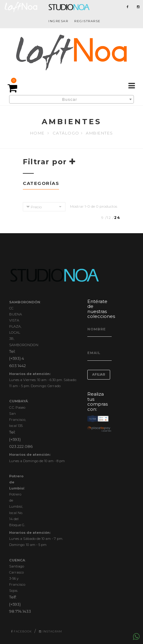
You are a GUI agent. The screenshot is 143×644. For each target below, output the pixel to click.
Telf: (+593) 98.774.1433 (20, 604)
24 (117, 218)
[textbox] (71, 100)
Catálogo (66, 133)
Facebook (21, 631)
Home (37, 133)
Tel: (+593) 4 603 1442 (17, 358)
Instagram (51, 631)
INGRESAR (58, 21)
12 (109, 218)
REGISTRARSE (87, 21)
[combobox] (71, 99)
